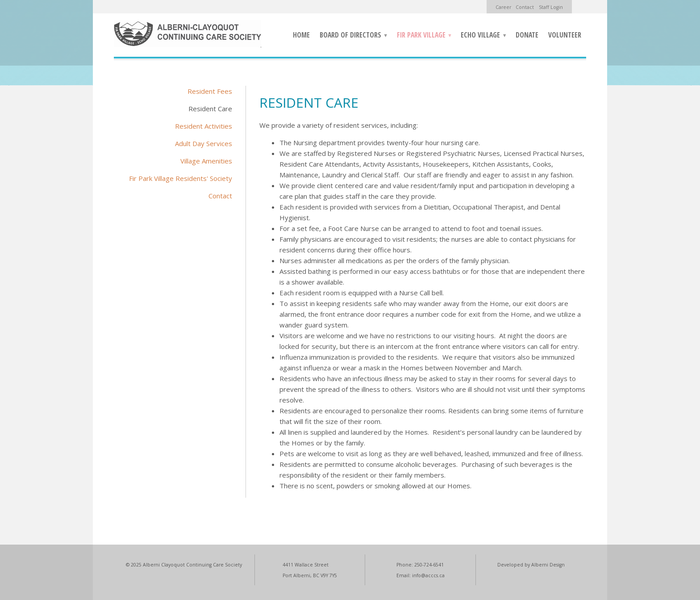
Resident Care (210, 109)
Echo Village (481, 36)
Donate (527, 35)
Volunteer (565, 35)
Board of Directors (351, 36)
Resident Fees (210, 91)
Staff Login (551, 7)
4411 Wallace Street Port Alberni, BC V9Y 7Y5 (310, 570)
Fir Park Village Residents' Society (181, 178)
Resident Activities (204, 126)
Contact (525, 7)
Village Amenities (206, 161)
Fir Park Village (422, 36)
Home (301, 35)
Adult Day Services (204, 143)
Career (503, 7)
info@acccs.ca (428, 575)
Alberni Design (548, 565)
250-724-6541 (429, 565)
